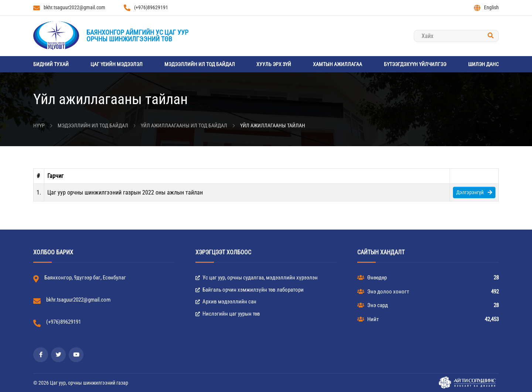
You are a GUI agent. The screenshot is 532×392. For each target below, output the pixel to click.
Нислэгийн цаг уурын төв (228, 314)
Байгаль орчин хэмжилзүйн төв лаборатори (250, 290)
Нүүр (39, 125)
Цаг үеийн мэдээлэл (117, 64)
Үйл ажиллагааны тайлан (273, 125)
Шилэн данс (483, 64)
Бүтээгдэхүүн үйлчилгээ (415, 64)
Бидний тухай (51, 64)
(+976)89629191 (146, 8)
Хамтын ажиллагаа (337, 64)
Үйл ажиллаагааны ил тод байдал (184, 125)
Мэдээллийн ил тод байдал (200, 64)
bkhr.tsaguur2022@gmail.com (69, 8)
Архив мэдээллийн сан (226, 302)
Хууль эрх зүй (274, 64)
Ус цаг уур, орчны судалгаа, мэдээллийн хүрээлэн (257, 278)
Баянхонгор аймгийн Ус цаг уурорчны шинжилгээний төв (137, 36)
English (486, 8)
